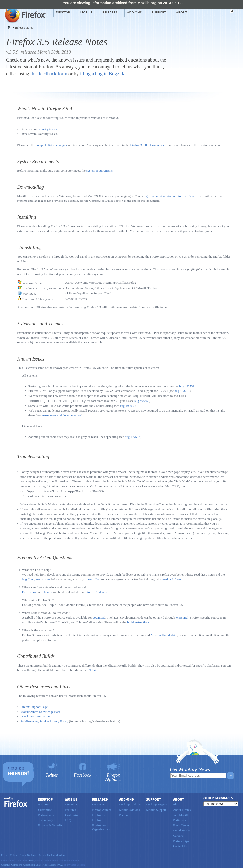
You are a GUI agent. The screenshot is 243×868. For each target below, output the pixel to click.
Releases (110, 12)
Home (9, 27)
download (99, 616)
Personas (125, 814)
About (182, 12)
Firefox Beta (100, 814)
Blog (176, 803)
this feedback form (49, 74)
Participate (180, 819)
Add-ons (134, 12)
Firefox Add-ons (96, 591)
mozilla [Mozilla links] (221, 12)
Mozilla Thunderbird (164, 634)
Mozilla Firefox (25, 15)
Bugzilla (93, 578)
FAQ (68, 819)
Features (43, 803)
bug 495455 (142, 400)
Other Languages (218, 797)
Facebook (83, 774)
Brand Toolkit (182, 829)
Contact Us (180, 845)
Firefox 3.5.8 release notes (147, 145)
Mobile (86, 12)
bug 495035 (128, 405)
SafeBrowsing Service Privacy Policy (44, 720)
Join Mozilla (181, 814)
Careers (178, 834)
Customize (45, 809)
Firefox (16, 801)
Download (72, 803)
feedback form (171, 578)
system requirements (100, 170)
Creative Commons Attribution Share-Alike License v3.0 (32, 863)
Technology (46, 819)
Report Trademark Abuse (52, 854)
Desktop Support (157, 803)
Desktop (63, 12)
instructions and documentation (61, 415)
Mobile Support (156, 809)
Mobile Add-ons (129, 809)
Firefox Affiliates (113, 776)
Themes (47, 591)
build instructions (138, 621)
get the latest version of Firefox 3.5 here (172, 196)
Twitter (52, 774)
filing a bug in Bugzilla (103, 74)
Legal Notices (28, 854)
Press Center (181, 824)
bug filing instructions (36, 578)
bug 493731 (187, 386)
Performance (46, 814)
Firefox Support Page (34, 706)
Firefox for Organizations (101, 826)
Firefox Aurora (102, 809)
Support (159, 12)
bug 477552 (133, 436)
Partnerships (181, 840)
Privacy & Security (50, 824)
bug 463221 (182, 391)
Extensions (29, 591)
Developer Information (35, 715)
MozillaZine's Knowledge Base (40, 711)
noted (31, 859)
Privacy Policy (9, 854)
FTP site (93, 669)
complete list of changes (51, 145)
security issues (47, 129)
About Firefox (182, 809)
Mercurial (182, 616)
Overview (98, 803)
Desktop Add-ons (130, 803)
